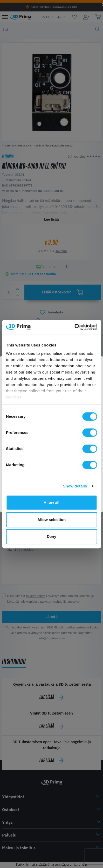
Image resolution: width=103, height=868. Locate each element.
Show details (75, 486)
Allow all (52, 502)
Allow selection (52, 520)
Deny (52, 536)
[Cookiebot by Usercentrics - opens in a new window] (74, 327)
